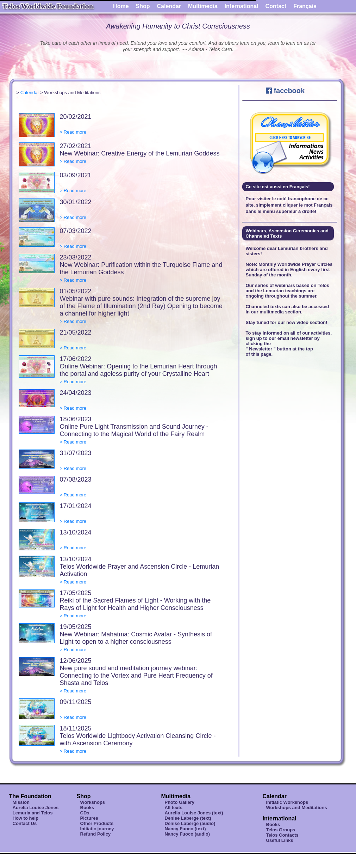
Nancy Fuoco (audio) (188, 834)
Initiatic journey (97, 829)
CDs (85, 813)
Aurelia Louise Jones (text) (194, 813)
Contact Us (25, 823)
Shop (143, 6)
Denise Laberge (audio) (190, 823)
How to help (26, 818)
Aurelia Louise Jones (36, 808)
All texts (174, 808)
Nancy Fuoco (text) (185, 829)
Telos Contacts (282, 835)
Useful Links (280, 840)
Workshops (93, 802)
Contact (276, 6)
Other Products (97, 823)
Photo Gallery (180, 802)
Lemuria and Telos (33, 813)
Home (121, 6)
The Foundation (30, 796)
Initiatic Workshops (287, 802)
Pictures (89, 818)
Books (87, 808)
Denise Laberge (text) (188, 818)
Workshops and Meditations (297, 808)
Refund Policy (96, 834)
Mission (21, 802)
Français (305, 6)
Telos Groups (281, 830)
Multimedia (203, 6)
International (242, 6)
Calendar (169, 6)
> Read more (73, 132)
